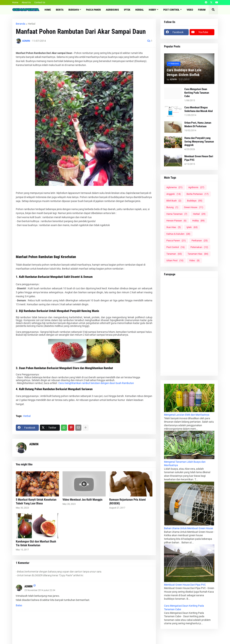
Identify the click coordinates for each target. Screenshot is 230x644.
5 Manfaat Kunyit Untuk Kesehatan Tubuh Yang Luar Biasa (36, 502)
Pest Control (176, 247)
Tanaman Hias (198, 254)
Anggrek (174, 194)
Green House (194, 207)
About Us (26, 3)
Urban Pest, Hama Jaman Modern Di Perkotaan (198, 125)
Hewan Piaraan (176, 221)
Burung (172, 207)
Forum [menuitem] (202, 10)
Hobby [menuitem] (152, 10)
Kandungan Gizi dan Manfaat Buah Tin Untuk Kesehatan (36, 543)
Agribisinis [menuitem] (112, 10)
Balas (19, 605)
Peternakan (199, 247)
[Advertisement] (84, 244)
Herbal (32, 24)
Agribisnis (196, 187)
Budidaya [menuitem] (74, 10)
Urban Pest (175, 260)
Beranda (21, 24)
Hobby (198, 221)
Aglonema (174, 187)
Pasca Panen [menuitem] (93, 10)
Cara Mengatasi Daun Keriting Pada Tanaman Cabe (197, 93)
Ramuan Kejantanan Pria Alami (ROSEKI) (127, 502)
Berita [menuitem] (60, 10)
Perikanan (200, 241)
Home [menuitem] (48, 10)
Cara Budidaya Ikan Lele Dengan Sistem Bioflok (184, 72)
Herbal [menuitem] (140, 10)
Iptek (192, 227)
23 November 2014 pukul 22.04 (40, 590)
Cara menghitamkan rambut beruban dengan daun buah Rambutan (96, 383)
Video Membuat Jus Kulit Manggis (82, 500)
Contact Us (40, 3)
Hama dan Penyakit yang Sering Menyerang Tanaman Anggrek (199, 142)
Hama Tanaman (177, 214)
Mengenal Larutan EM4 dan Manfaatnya (187, 415)
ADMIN (34, 444)
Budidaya (195, 201)
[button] (213, 10)
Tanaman (174, 254)
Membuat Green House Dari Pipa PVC (199, 158)
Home (15, 3)
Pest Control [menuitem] (171, 10)
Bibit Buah (174, 201)
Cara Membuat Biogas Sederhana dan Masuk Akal (199, 109)
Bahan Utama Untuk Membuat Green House (188, 528)
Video (194, 260)
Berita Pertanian (198, 194)
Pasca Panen (176, 241)
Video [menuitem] (190, 10)
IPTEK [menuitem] (127, 10)
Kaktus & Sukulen (178, 234)
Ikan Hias (174, 227)
